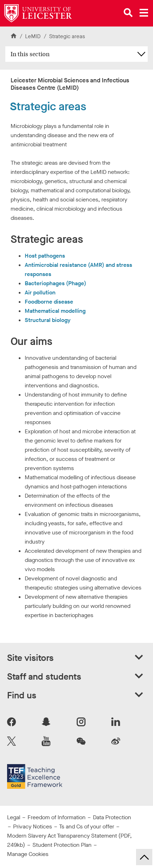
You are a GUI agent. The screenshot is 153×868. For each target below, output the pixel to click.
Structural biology (48, 320)
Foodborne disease (49, 302)
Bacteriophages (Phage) (55, 283)
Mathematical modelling (55, 311)
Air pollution (40, 292)
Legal (14, 817)
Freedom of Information (57, 817)
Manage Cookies (28, 854)
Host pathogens (45, 256)
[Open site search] (128, 13)
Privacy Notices (33, 826)
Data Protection (112, 817)
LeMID (34, 36)
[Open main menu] (144, 13)
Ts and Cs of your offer (87, 826)
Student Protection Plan (62, 845)
